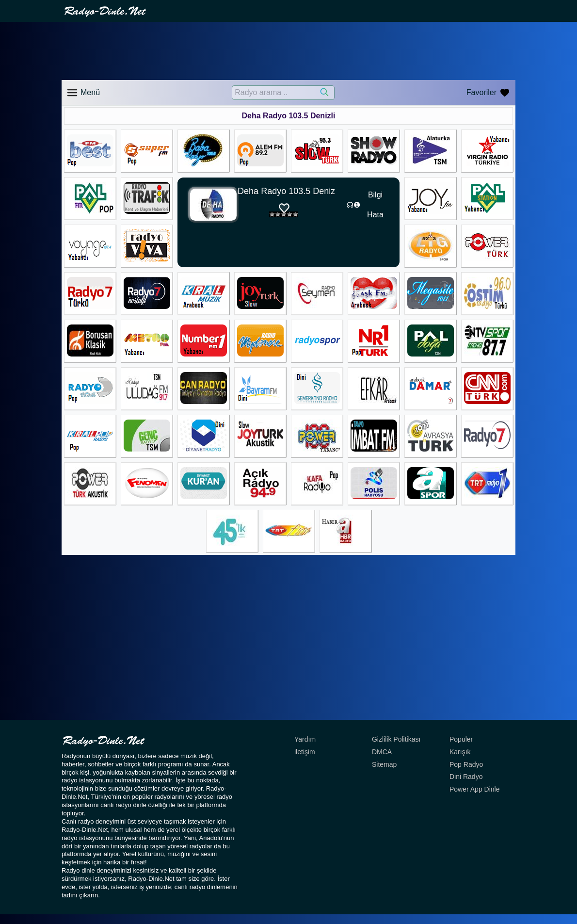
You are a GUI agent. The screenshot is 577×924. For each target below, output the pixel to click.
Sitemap (384, 764)
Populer (461, 739)
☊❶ (353, 205)
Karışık (460, 752)
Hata (375, 215)
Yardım (305, 739)
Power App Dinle (475, 789)
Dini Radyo (466, 777)
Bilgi (375, 195)
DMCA (382, 752)
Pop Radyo (466, 764)
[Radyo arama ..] (283, 93)
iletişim (305, 752)
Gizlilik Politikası (396, 739)
